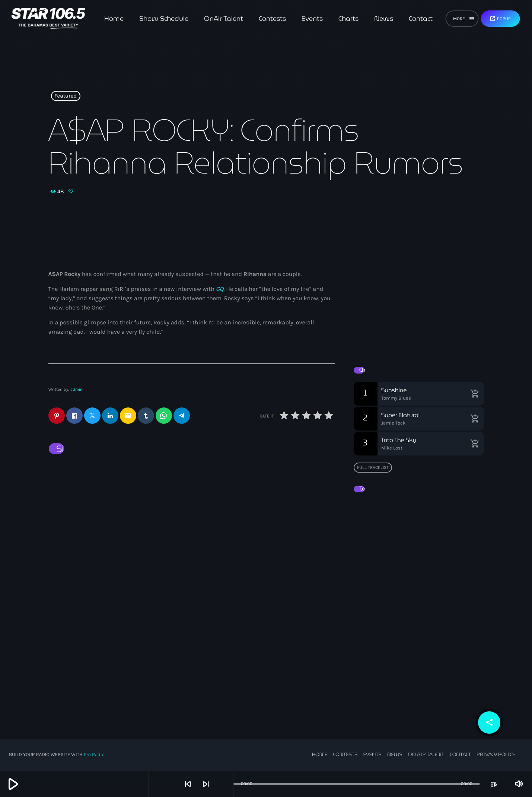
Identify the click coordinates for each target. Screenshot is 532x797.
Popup (500, 19)
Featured (66, 96)
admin (77, 389)
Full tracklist (373, 467)
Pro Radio (94, 755)
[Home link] (48, 19)
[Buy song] (475, 394)
